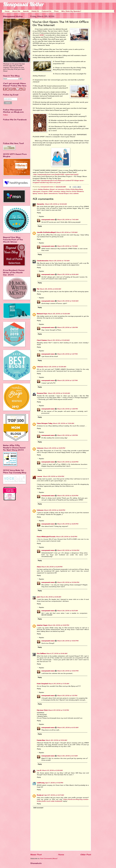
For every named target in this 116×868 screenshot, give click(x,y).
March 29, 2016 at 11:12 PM (58, 710)
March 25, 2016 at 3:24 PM (68, 496)
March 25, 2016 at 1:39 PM (67, 435)
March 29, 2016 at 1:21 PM (67, 696)
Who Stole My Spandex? (71, 11)
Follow (5, 115)
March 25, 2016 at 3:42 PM (67, 537)
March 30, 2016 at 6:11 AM (67, 756)
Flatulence (80, 191)
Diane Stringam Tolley (45, 423)
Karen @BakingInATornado (46, 537)
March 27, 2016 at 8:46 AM (57, 653)
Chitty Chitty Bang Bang (74, 189)
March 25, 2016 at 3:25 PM (68, 524)
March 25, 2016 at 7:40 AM (68, 220)
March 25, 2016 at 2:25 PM (54, 448)
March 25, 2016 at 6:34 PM (52, 567)
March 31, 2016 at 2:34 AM (52, 770)
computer (44, 191)
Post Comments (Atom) (49, 859)
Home (7, 11)
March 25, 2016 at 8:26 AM (68, 274)
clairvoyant (36, 191)
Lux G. (39, 770)
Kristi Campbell (42, 684)
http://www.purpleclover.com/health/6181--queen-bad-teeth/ (56, 174)
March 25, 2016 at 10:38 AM (55, 367)
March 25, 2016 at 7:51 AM (59, 261)
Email (74, 191)
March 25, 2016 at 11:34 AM (63, 423)
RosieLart (40, 795)
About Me (16, 11)
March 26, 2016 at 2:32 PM (58, 625)
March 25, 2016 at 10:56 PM (68, 550)
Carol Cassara (42, 340)
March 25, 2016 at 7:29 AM (67, 232)
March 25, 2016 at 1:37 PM (67, 354)
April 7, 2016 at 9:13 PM (54, 783)
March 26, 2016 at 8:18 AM (51, 597)
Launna (40, 476)
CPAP (50, 191)
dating (63, 191)
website (76, 193)
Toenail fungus (63, 193)
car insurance (60, 189)
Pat (38, 289)
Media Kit (35, 11)
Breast (52, 189)
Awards (26, 11)
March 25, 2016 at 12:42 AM (56, 204)
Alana (39, 567)
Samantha (41, 204)
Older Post (86, 855)
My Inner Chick (42, 710)
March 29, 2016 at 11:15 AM (59, 684)
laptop (35, 193)
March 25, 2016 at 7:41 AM (67, 246)
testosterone (53, 193)
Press (56, 11)
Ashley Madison (44, 189)
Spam (46, 193)
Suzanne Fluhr (42, 393)
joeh (38, 597)
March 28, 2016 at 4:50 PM (68, 641)
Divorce (69, 191)
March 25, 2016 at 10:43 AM (59, 393)
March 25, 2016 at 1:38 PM (67, 409)
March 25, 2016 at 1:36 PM (67, 327)
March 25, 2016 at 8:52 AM (50, 289)
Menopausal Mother (24, 4)
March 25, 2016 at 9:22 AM (68, 301)
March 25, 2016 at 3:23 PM (68, 462)
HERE (41, 35)
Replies (41, 216)
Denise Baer (41, 740)
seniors (40, 193)
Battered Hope (42, 314)
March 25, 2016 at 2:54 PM (53, 476)
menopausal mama (47, 187)
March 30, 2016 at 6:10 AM (68, 728)
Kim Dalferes (41, 653)
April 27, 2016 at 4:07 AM (54, 795)
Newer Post (36, 855)
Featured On (47, 11)
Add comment (38, 808)
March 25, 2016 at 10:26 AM (59, 314)
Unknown (40, 367)
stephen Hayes (42, 625)
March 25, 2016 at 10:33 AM (58, 340)
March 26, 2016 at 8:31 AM (67, 611)
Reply (39, 213)
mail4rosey (41, 783)
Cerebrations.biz (43, 261)
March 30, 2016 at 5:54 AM (56, 740)
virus (71, 193)
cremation (57, 191)
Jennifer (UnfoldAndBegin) (46, 232)
